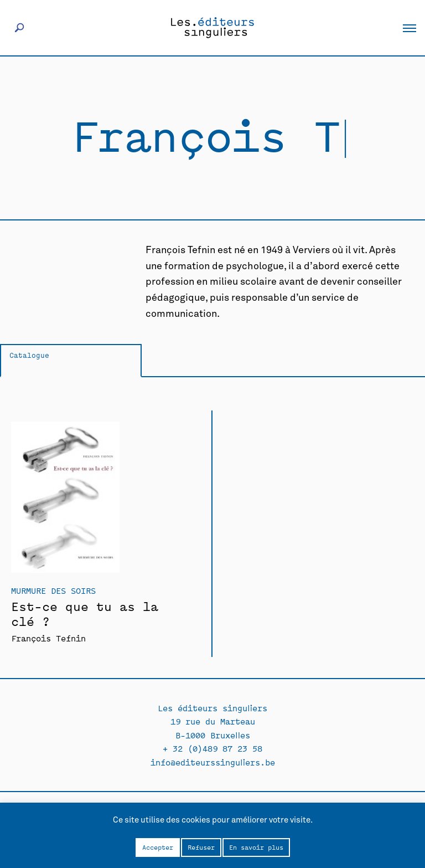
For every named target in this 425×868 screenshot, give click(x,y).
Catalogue (29, 355)
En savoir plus (256, 847)
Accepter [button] (158, 847)
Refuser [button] (201, 847)
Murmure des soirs (53, 590)
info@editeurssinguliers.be (213, 762)
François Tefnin (48, 638)
